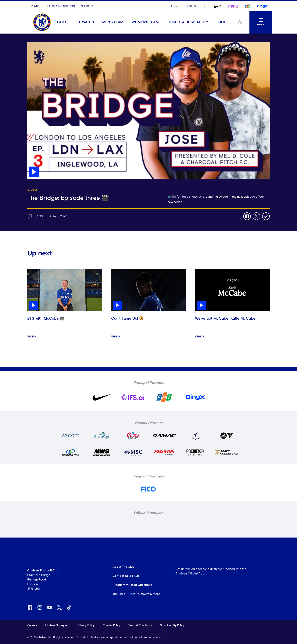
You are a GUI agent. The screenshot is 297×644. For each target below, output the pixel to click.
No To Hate (89, 6)
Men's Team (113, 22)
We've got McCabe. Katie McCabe (225, 318)
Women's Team (145, 22)
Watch (86, 22)
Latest (63, 22)
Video (32, 337)
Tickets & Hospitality (188, 22)
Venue (35, 6)
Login (175, 6)
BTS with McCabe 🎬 (46, 318)
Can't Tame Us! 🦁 (127, 318)
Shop (221, 22)
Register (192, 6)
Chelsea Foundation (60, 6)
